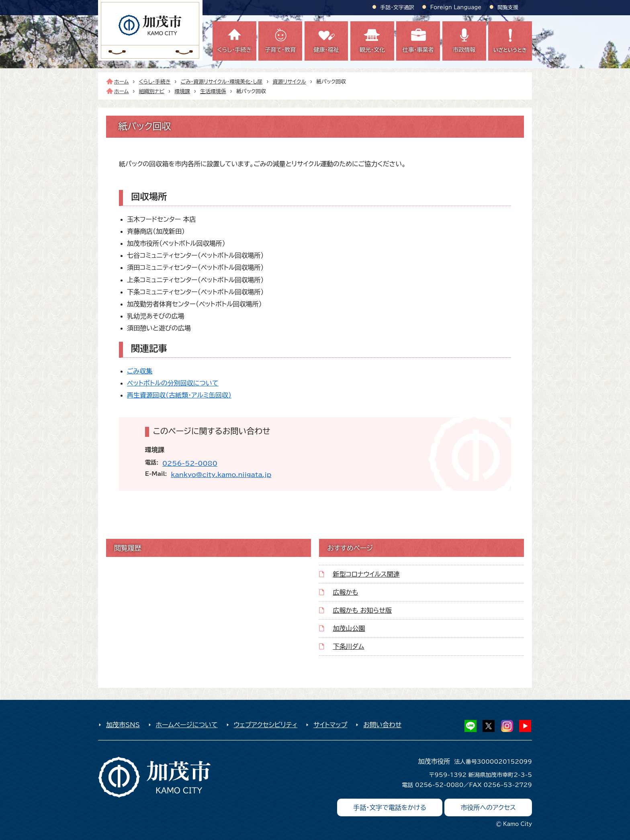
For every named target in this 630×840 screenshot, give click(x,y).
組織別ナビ (152, 91)
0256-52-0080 (190, 463)
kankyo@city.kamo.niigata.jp (221, 475)
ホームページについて (187, 725)
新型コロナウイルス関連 (366, 574)
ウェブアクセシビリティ (266, 725)
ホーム (122, 82)
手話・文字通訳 (397, 7)
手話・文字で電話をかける (390, 807)
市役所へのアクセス (488, 807)
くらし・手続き (155, 82)
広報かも (345, 592)
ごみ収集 (140, 371)
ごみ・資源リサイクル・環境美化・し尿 (222, 82)
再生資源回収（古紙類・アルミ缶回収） (179, 395)
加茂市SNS (123, 725)
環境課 (182, 91)
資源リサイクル (289, 82)
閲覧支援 (508, 7)
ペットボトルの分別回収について (173, 383)
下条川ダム (348, 646)
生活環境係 (213, 91)
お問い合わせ (382, 725)
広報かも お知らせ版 (362, 610)
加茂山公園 (349, 628)
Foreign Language (456, 7)
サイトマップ (330, 725)
